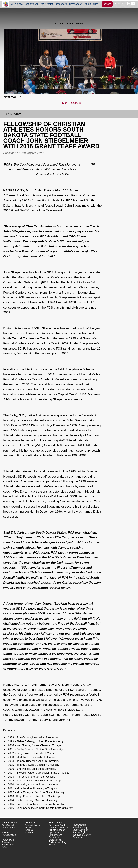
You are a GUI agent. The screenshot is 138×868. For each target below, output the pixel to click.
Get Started (8, 825)
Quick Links (120, 4)
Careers (30, 830)
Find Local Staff (57, 825)
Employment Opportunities (56, 836)
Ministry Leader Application (57, 831)
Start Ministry (56, 840)
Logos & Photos (80, 830)
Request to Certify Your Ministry (81, 836)
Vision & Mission (34, 825)
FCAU (5, 847)
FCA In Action (13, 114)
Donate (29, 832)
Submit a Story (80, 827)
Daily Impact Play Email (58, 843)
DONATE (107, 4)
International (8, 828)
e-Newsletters (79, 825)
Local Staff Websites (59, 828)
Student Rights (80, 832)
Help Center (8, 845)
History (29, 828)
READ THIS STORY (71, 103)
